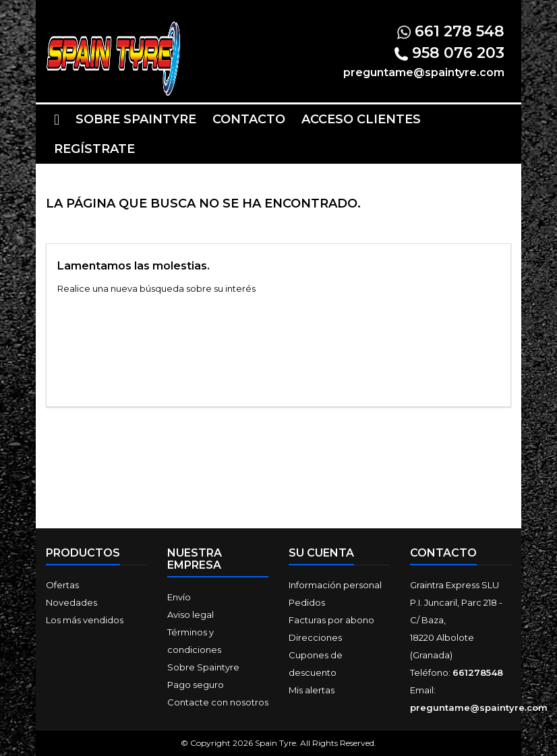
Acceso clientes (361, 119)
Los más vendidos (85, 620)
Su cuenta (321, 553)
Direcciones (315, 637)
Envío (179, 597)
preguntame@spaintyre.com (479, 707)
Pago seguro (196, 685)
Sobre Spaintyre (136, 119)
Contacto (249, 119)
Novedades (71, 602)
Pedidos (307, 602)
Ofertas (62, 585)
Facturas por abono (331, 620)
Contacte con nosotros (218, 702)
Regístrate (94, 149)
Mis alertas (312, 690)
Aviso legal (190, 615)
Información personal (335, 585)
